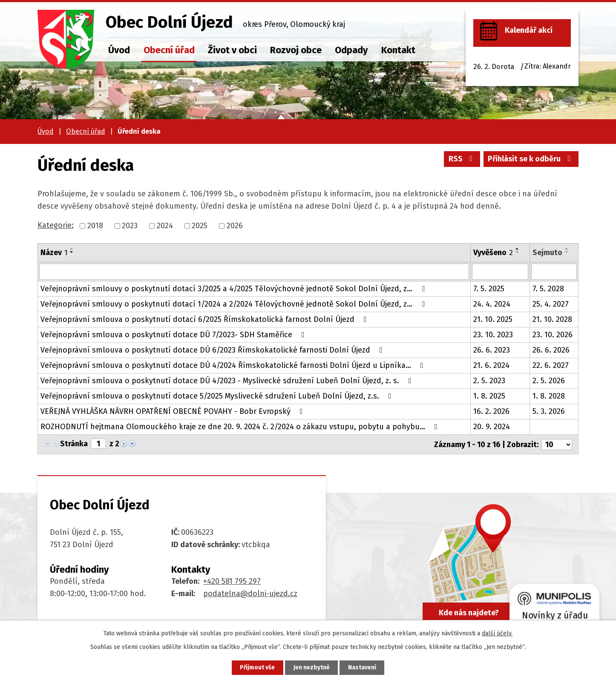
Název (54, 253)
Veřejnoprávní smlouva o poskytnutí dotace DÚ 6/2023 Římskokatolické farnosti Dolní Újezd (213, 350)
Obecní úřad (169, 50)
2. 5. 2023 (489, 381)
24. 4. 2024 (492, 304)
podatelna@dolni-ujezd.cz (250, 593)
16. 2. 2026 (491, 411)
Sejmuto (547, 253)
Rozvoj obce (296, 50)
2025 (200, 226)
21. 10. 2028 (552, 319)
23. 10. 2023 (493, 335)
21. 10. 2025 (493, 319)
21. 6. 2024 (491, 365)
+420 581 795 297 (232, 581)
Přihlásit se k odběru (531, 160)
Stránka (74, 444)
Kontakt (398, 50)
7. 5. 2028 (548, 289)
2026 (235, 226)
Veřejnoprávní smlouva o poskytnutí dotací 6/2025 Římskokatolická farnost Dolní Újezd (205, 319)
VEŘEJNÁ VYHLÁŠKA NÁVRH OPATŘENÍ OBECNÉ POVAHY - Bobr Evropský (173, 411)
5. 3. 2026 (549, 411)
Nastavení (363, 667)
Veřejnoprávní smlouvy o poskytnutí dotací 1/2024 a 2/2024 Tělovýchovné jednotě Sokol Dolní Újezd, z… (234, 304)
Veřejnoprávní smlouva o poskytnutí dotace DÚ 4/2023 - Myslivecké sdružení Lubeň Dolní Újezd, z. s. (228, 381)
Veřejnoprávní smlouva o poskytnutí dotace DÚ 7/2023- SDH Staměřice (174, 335)
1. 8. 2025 (489, 396)
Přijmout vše (256, 667)
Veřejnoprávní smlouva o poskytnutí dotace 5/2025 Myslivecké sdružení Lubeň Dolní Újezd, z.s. (218, 396)
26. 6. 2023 (492, 350)
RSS (461, 160)
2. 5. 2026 (549, 381)
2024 (165, 226)
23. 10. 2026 (553, 335)
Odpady (351, 50)
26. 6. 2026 (551, 350)
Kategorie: (56, 225)
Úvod (119, 50)
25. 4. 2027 (551, 304)
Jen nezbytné (312, 667)
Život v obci (232, 50)
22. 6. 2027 (551, 365)
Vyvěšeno (493, 253)
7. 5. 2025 (489, 289)
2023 (130, 226)
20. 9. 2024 (492, 427)
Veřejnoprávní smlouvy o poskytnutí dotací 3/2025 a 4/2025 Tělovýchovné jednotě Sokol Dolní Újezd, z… (234, 289)
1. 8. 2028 (549, 396)
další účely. (497, 633)
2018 (95, 226)
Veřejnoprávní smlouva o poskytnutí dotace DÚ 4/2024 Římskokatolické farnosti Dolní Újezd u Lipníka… (234, 365)
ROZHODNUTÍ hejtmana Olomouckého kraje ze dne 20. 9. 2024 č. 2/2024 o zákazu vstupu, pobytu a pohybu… (241, 427)
